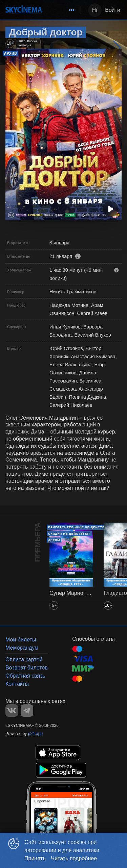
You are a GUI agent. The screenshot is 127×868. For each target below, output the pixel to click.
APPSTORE (58, 753)
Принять (35, 858)
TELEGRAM (27, 711)
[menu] (63, 10)
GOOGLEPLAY (61, 770)
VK (12, 711)
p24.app (35, 734)
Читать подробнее (74, 858)
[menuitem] (72, 10)
